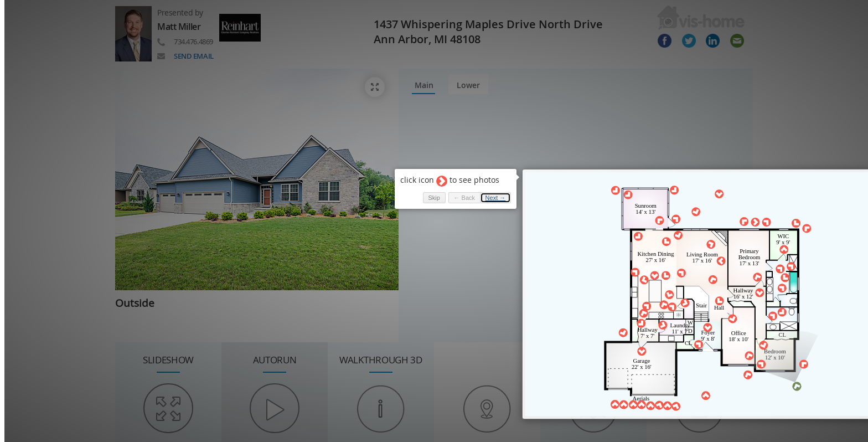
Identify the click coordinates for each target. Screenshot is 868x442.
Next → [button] (485, 192)
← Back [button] (454, 192)
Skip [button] (423, 192)
